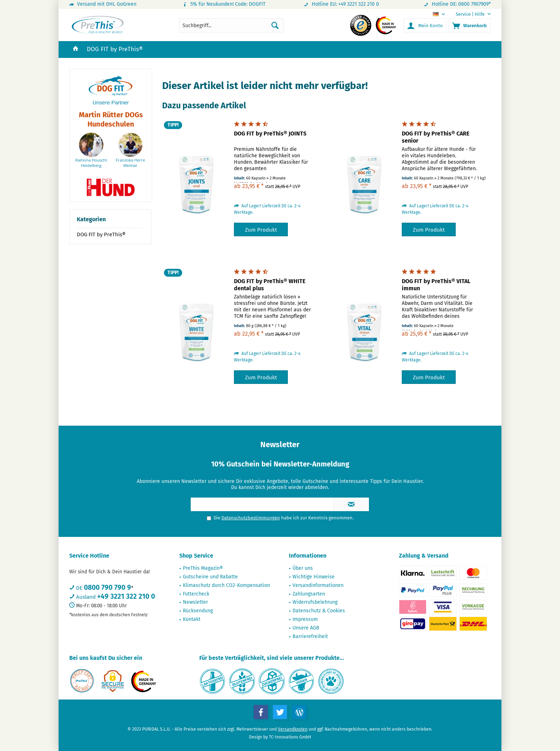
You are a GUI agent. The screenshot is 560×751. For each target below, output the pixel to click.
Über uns (303, 568)
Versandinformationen (318, 585)
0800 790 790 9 (107, 587)
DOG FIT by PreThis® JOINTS (270, 134)
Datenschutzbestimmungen (251, 518)
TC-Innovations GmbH (290, 737)
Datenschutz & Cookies (319, 611)
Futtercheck (196, 594)
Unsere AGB (306, 628)
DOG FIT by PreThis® (101, 234)
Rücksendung (198, 611)
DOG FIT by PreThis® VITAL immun (436, 285)
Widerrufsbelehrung (315, 602)
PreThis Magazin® (203, 568)
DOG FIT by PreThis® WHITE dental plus (270, 285)
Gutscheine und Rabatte (210, 577)
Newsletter (195, 602)
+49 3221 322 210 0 (126, 596)
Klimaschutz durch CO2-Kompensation (226, 585)
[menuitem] (471, 14)
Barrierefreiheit (310, 636)
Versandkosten (293, 729)
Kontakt (192, 619)
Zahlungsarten (309, 594)
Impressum (305, 619)
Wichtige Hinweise (314, 577)
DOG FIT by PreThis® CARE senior (436, 137)
